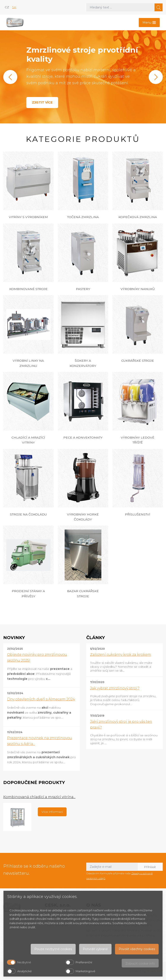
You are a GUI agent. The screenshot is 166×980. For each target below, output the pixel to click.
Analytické (25, 971)
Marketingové (85, 971)
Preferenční (84, 962)
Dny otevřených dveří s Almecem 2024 (41, 699)
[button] (10, 77)
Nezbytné (24, 962)
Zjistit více (42, 102)
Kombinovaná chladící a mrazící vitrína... (39, 797)
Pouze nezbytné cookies (53, 949)
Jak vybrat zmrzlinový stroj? (115, 688)
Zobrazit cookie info (140, 964)
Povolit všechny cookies (137, 949)
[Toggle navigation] (149, 23)
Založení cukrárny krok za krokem (121, 655)
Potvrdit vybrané (95, 949)
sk (14, 7)
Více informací (52, 812)
